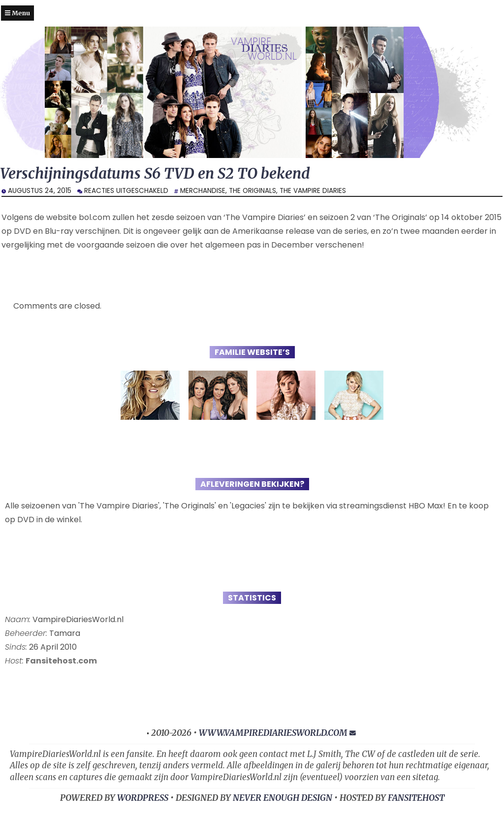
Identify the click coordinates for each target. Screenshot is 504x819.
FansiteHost (416, 798)
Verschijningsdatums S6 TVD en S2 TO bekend (155, 173)
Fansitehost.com (61, 661)
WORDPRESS (143, 798)
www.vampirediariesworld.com (273, 733)
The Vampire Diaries (313, 191)
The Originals (252, 191)
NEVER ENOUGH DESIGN (283, 798)
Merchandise (203, 191)
